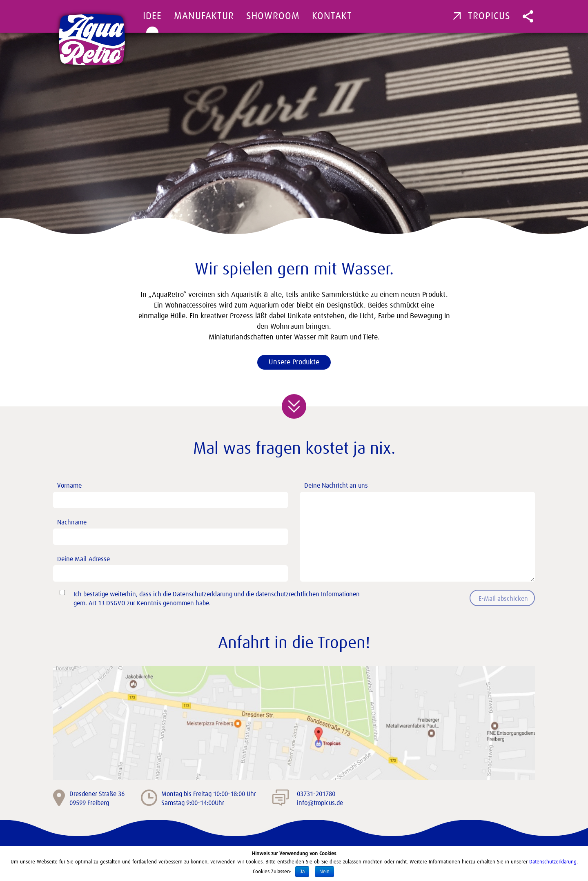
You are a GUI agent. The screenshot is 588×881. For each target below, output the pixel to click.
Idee (152, 16)
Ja (302, 872)
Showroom (273, 16)
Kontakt (332, 16)
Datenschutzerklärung (203, 594)
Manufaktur (204, 16)
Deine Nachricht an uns (420, 492)
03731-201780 (316, 794)
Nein (324, 872)
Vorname (173, 493)
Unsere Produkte (294, 362)
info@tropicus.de (320, 803)
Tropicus (482, 16)
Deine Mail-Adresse (173, 567)
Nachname (173, 530)
